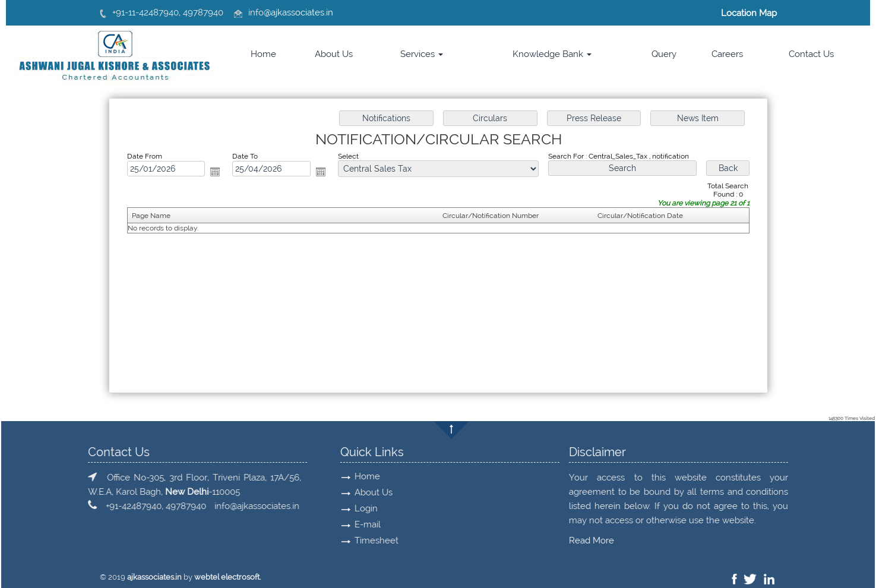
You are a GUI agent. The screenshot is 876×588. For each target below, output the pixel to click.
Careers (727, 54)
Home (263, 54)
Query (664, 54)
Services (422, 54)
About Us (334, 54)
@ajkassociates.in (298, 12)
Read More (130, 540)
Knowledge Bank (552, 54)
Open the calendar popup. (215, 172)
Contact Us (811, 54)
